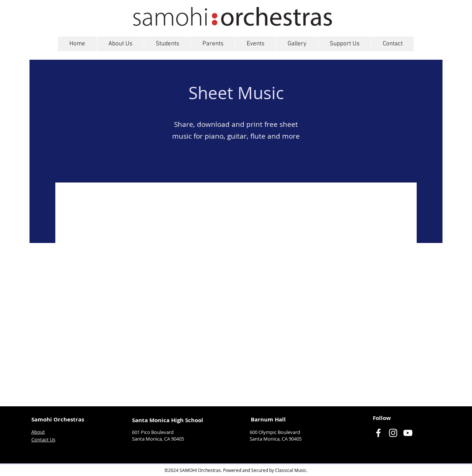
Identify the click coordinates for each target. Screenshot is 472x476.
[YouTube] (408, 433)
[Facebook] (378, 433)
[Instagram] (393, 433)
